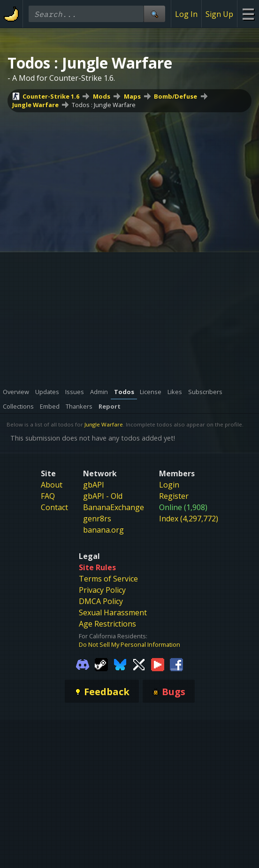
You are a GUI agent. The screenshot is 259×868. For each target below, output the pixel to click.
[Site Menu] (248, 14)
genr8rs (97, 519)
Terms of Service (108, 579)
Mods (102, 96)
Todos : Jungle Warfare (104, 105)
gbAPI (94, 485)
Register (174, 496)
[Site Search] (154, 14)
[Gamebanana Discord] (83, 664)
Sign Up (219, 14)
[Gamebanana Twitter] (139, 664)
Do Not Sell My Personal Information (129, 644)
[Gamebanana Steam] (101, 664)
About (52, 485)
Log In (186, 14)
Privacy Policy (102, 590)
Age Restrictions (107, 624)
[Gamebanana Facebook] (176, 664)
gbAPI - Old (103, 496)
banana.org (103, 530)
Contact (54, 507)
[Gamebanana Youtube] (158, 664)
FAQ (48, 496)
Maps (132, 96)
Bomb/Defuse (175, 96)
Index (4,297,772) (189, 519)
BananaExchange (114, 507)
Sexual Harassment (113, 612)
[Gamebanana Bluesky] (120, 664)
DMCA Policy (101, 601)
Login (169, 485)
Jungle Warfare (35, 105)
